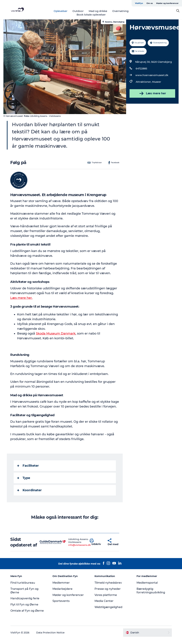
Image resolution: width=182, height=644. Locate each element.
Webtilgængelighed (108, 607)
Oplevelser (60, 11)
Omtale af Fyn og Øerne (27, 611)
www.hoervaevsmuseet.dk (152, 75)
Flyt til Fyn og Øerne (24, 605)
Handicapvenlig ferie (25, 598)
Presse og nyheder (108, 589)
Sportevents (61, 601)
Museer (157, 82)
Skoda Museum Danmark (56, 334)
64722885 (141, 69)
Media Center (104, 601)
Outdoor (78, 11)
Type (24, 478)
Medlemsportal (147, 583)
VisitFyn (139, 3)
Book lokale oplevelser (91, 15)
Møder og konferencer (167, 3)
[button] (96, 542)
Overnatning (120, 11)
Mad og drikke (98, 11)
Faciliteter (28, 466)
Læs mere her (152, 93)
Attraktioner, (144, 82)
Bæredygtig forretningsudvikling (151, 591)
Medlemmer (61, 583)
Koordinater (29, 490)
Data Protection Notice (50, 633)
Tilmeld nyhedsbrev (108, 583)
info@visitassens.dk (79, 545)
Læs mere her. (21, 298)
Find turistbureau (23, 583)
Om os (150, 3)
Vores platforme (106, 595)
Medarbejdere (62, 589)
